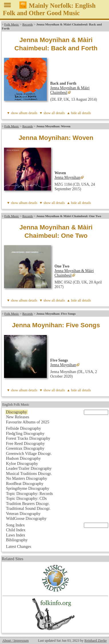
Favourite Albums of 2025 (28, 422)
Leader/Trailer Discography (29, 468)
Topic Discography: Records (29, 494)
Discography (17, 412)
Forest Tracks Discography (28, 438)
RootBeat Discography (25, 484)
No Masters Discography (27, 478)
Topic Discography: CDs (26, 498)
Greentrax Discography (25, 448)
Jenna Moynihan (67, 178)
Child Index (16, 530)
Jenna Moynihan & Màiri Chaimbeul (70, 90)
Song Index (15, 525)
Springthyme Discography (28, 488)
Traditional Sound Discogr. (28, 508)
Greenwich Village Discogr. (29, 453)
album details (28, 113)
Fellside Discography (24, 428)
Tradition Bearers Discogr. (28, 504)
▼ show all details (52, 113)
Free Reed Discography (25, 443)
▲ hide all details (79, 113)
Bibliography (17, 540)
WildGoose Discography (26, 518)
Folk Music (12, 24)
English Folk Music (16, 405)
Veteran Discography (23, 514)
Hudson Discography (23, 458)
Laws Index (16, 535)
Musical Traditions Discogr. (29, 473)
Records (28, 24)
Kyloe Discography (22, 463)
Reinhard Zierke (96, 641)
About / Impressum (16, 641)
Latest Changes (19, 546)
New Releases (18, 417)
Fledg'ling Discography (25, 433)
